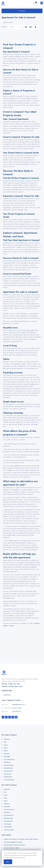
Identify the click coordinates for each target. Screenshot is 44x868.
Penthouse (7, 754)
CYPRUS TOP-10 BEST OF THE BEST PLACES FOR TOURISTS (21, 839)
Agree (8, 862)
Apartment (7, 739)
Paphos (6, 626)
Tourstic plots (7, 774)
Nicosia (11, 626)
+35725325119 (16, 711)
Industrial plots (8, 777)
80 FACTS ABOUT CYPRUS (12, 848)
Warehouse (7, 762)
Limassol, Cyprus (17, 708)
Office (6, 751)
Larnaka (37, 623)
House (6, 745)
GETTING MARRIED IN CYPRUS (13, 842)
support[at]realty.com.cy (19, 704)
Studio (6, 748)
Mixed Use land (8, 771)
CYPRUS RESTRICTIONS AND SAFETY (15, 845)
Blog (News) (7, 695)
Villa (5, 742)
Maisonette (7, 756)
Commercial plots (9, 780)
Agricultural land (9, 765)
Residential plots (8, 768)
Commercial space (9, 759)
